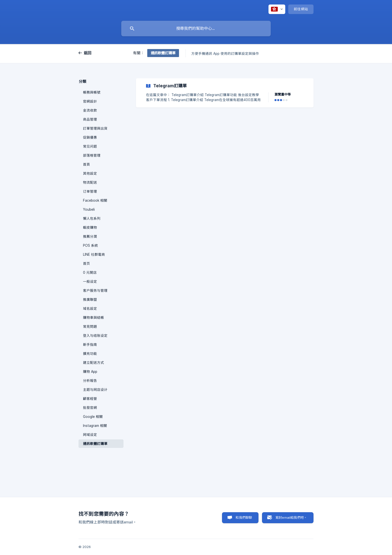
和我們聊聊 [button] (244, 517)
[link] (225, 93)
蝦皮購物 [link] (90, 227)
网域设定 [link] (90, 435)
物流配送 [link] (90, 182)
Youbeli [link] (89, 209)
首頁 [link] (86, 164)
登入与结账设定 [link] (95, 336)
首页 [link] (86, 263)
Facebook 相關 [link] (95, 200)
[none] (277, 9)
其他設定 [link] (90, 173)
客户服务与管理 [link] (95, 291)
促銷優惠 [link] (90, 137)
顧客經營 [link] (90, 399)
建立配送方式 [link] (93, 363)
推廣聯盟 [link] (90, 300)
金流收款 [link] (90, 110)
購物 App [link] (90, 372)
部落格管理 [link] (92, 155)
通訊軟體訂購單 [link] (95, 444)
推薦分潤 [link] (90, 236)
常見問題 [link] (90, 327)
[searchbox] (196, 29)
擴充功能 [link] (90, 354)
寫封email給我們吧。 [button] (291, 517)
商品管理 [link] (90, 119)
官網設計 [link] (90, 101)
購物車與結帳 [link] (93, 318)
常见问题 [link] (90, 146)
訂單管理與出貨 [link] (95, 128)
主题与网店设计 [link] (95, 390)
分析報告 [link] (90, 381)
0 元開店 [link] (90, 272)
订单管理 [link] (90, 191)
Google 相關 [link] (93, 417)
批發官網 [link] (90, 408)
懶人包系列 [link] (92, 218)
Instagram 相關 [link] (95, 426)
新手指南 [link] (90, 345)
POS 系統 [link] (90, 245)
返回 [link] (88, 53)
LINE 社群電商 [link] (94, 254)
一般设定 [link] (90, 282)
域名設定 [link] (90, 309)
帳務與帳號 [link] (92, 92)
